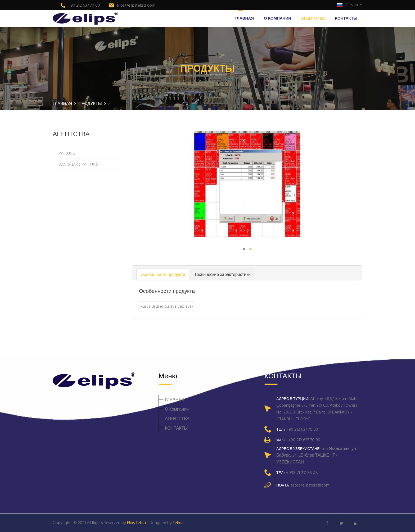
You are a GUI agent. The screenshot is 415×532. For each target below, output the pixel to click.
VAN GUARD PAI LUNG (78, 164)
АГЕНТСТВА (313, 18)
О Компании (278, 18)
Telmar (179, 522)
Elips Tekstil (137, 522)
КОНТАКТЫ (346, 18)
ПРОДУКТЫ (91, 103)
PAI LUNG (67, 153)
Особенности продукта (163, 274)
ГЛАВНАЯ (244, 18)
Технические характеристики (222, 274)
